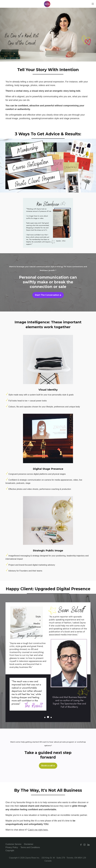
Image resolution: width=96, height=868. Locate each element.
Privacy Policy (12, 847)
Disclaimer (29, 844)
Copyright (10, 851)
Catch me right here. (38, 830)
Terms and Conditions (30, 847)
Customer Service (13, 844)
